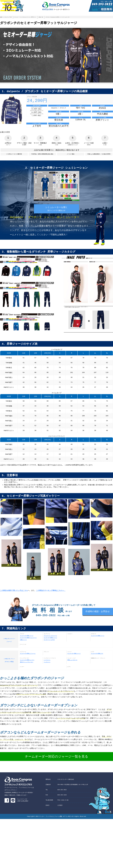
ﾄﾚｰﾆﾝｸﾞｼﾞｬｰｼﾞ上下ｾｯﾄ (49, 648)
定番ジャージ (23, 648)
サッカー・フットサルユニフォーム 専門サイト (25, 18)
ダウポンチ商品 (9, 668)
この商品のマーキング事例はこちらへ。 (51, 598)
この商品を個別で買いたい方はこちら (14, 598)
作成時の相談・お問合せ (98, 621)
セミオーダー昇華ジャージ (27, 644)
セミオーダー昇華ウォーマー (27, 668)
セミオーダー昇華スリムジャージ (28, 646)
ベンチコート (47, 670)
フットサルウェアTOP (7, 18)
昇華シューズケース (72, 668)
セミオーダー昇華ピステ (97, 662)
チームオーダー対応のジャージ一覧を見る (56, 765)
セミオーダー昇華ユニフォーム (28, 662)
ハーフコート (47, 668)
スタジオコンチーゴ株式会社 (66, 788)
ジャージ (9, 648)
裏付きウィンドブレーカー (27, 670)
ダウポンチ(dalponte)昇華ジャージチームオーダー (58, 18)
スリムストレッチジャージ (50, 644)
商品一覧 (41, 18)
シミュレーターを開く (57, 212)
